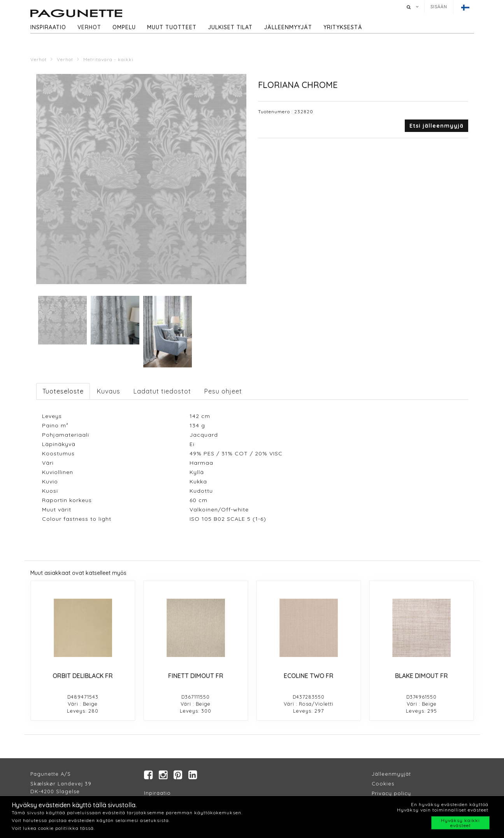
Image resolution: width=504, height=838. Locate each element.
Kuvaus (109, 391)
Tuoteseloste (63, 391)
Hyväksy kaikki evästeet (460, 823)
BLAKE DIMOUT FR (421, 676)
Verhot (89, 27)
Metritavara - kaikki (108, 59)
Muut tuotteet (172, 27)
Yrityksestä (343, 27)
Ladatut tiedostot (162, 391)
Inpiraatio (157, 793)
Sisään (439, 7)
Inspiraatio (48, 27)
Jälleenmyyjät (288, 27)
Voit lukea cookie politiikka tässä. (53, 828)
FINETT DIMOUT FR (196, 676)
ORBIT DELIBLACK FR (83, 676)
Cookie (382, 784)
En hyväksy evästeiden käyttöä (450, 804)
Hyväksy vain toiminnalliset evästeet (443, 810)
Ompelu (124, 27)
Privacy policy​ (391, 793)
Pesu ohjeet (223, 391)
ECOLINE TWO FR (309, 676)
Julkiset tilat (230, 27)
